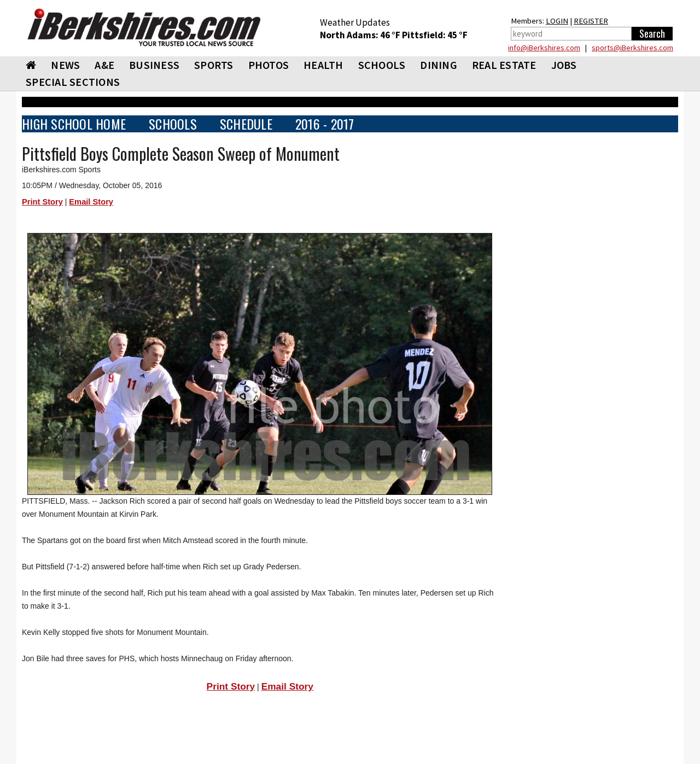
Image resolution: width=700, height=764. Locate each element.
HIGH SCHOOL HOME (74, 124)
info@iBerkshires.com (544, 48)
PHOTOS (269, 65)
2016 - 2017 (325, 124)
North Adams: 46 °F (361, 35)
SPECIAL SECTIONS (73, 82)
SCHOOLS (382, 65)
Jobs (564, 65)
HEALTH (323, 65)
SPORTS (214, 65)
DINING (439, 65)
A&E (104, 65)
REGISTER (591, 21)
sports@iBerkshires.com (632, 48)
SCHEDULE (246, 124)
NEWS (65, 65)
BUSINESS (154, 65)
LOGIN (557, 21)
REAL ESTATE (504, 65)
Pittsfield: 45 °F (435, 35)
